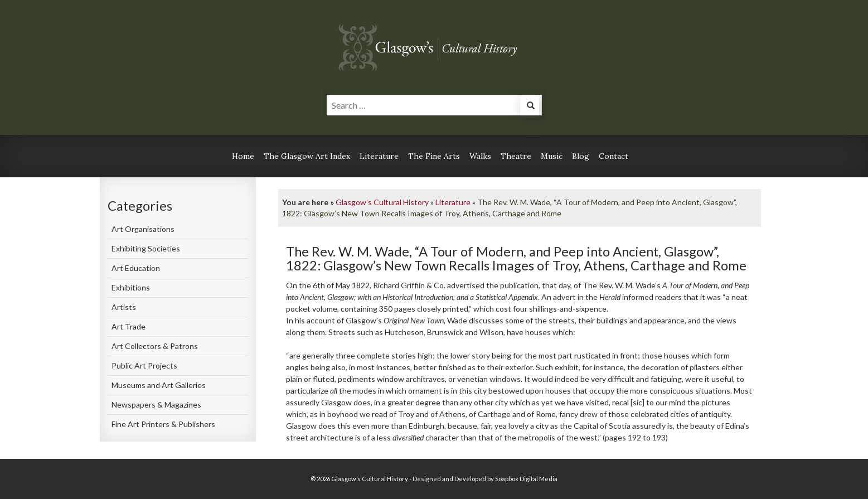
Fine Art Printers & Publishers (163, 424)
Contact (614, 156)
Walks (480, 156)
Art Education (136, 268)
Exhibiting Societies (146, 248)
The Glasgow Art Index (307, 156)
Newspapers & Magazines (156, 404)
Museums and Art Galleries (159, 385)
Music (552, 156)
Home (243, 156)
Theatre (516, 156)
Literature (379, 156)
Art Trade (128, 326)
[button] (530, 107)
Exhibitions (131, 287)
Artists (124, 307)
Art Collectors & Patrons (155, 346)
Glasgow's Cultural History (382, 202)
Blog (581, 156)
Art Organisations (143, 229)
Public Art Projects (144, 365)
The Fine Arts (434, 156)
